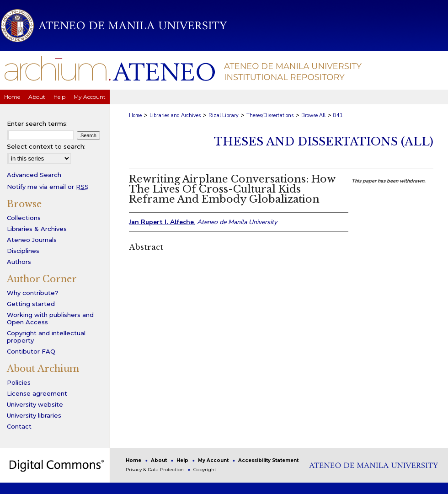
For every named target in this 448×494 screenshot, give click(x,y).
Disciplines (23, 251)
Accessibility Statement (268, 460)
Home (135, 115)
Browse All (313, 115)
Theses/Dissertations (270, 115)
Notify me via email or (48, 187)
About (160, 460)
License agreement (37, 393)
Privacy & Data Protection (155, 470)
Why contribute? (33, 293)
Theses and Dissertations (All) (324, 142)
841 (338, 115)
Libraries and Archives (175, 115)
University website (35, 404)
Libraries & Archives (37, 229)
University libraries (34, 415)
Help (183, 460)
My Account (214, 460)
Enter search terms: (37, 123)
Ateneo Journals (32, 240)
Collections (24, 218)
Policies (19, 382)
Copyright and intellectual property (46, 337)
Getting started (31, 304)
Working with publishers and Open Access (50, 318)
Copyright (205, 470)
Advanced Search (34, 175)
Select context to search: (46, 146)
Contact (19, 426)
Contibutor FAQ (31, 351)
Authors (19, 262)
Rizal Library (224, 115)
